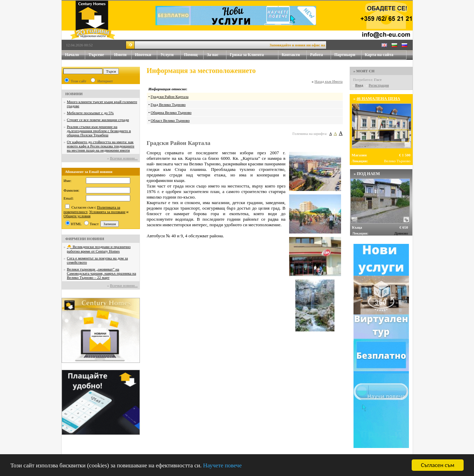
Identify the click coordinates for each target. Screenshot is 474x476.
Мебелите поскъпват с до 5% (90, 113)
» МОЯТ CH (364, 71)
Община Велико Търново (171, 112)
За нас (217, 55)
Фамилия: (72, 190)
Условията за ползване (108, 212)
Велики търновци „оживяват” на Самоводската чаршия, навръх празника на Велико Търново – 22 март (101, 273)
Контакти (294, 55)
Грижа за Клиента (247, 55)
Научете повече (222, 465)
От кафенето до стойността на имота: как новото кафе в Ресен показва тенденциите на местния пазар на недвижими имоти (101, 146)
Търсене (96, 55)
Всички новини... (124, 158)
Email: (69, 198)
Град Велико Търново (168, 104)
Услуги (171, 55)
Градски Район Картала (169, 97)
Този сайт (78, 81)
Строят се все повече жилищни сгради (98, 120)
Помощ (194, 55)
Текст (94, 224)
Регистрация (379, 85)
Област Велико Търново (170, 120)
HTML (76, 224)
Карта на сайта (379, 55)
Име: (68, 181)
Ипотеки (143, 55)
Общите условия (77, 216)
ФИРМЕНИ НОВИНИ (85, 239)
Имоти (123, 55)
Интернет (105, 81)
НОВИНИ (74, 94)
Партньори (345, 55)
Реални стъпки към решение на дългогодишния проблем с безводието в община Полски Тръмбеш (99, 131)
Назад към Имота (328, 81)
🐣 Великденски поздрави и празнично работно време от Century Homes (99, 249)
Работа (317, 55)
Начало (72, 55)
